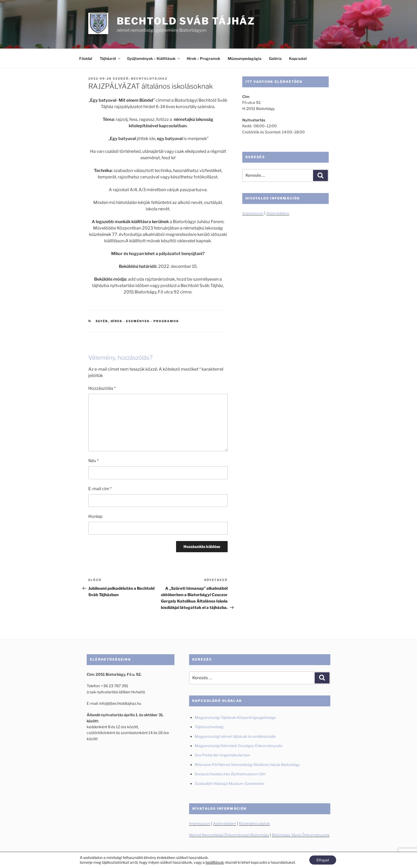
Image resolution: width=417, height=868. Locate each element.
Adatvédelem (278, 213)
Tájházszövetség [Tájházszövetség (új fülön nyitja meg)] (209, 727)
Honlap (95, 516)
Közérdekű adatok (254, 823)
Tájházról (110, 58)
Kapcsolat (298, 58)
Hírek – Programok (203, 58)
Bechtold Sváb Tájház (186, 21)
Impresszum (253, 213)
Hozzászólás (102, 388)
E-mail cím (100, 489)
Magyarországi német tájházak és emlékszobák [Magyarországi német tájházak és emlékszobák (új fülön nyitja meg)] (235, 736)
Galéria (275, 58)
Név (93, 461)
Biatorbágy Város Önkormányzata (301, 835)
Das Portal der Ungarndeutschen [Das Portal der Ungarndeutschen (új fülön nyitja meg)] (222, 755)
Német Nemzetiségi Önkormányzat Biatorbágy (229, 835)
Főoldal (86, 58)
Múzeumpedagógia (245, 58)
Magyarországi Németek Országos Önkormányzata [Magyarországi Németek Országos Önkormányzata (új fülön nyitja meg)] (239, 746)
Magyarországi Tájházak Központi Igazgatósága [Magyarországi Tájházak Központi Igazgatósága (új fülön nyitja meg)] (235, 717)
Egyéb (102, 321)
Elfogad (323, 860)
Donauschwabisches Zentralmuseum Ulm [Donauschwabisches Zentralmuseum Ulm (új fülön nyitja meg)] (230, 774)
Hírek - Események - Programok (145, 321)
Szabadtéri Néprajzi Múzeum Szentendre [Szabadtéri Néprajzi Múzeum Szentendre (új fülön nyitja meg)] (230, 783)
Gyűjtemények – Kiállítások (154, 58)
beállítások (214, 862)
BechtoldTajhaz (149, 79)
